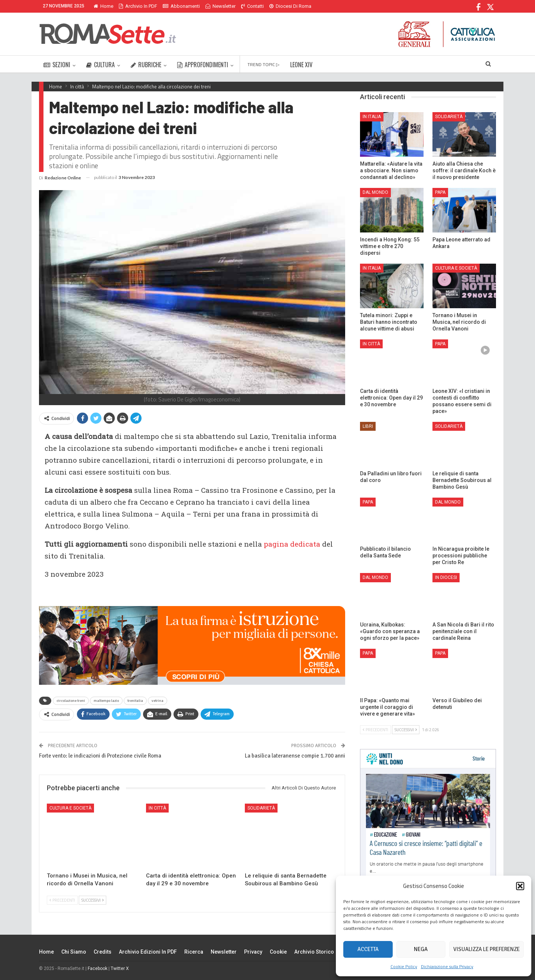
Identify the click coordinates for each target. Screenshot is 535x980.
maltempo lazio (106, 701)
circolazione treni (71, 701)
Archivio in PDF (138, 6)
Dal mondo (375, 192)
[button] (520, 886)
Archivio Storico (314, 952)
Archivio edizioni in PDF (148, 952)
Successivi (93, 900)
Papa (440, 192)
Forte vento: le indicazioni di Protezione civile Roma (100, 756)
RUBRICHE (146, 65)
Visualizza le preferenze (487, 949)
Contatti (252, 6)
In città (157, 808)
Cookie (278, 952)
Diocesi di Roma (290, 6)
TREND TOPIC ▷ (263, 64)
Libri (368, 426)
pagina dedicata (292, 544)
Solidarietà (261, 808)
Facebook (98, 968)
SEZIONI (57, 65)
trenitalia (135, 701)
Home (103, 6)
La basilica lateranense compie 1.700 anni (295, 756)
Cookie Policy (404, 966)
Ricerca (194, 952)
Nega (421, 949)
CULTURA (100, 65)
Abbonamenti (181, 6)
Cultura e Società (70, 808)
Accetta (368, 949)
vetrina (158, 701)
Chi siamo (74, 952)
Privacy (253, 952)
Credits (103, 952)
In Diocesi (446, 577)
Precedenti (62, 900)
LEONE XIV (301, 65)
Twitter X (120, 968)
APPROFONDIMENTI (203, 65)
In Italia (372, 117)
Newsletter (221, 6)
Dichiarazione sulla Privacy (447, 966)
